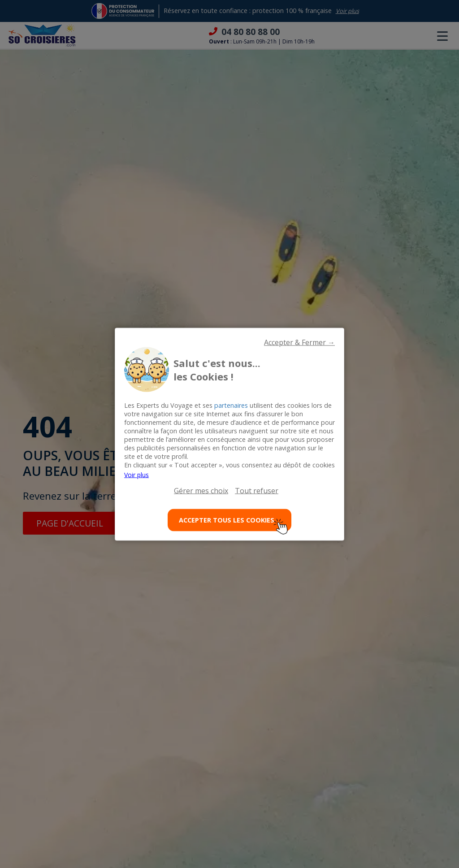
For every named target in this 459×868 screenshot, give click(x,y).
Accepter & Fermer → (299, 342)
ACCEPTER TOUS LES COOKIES (234, 524)
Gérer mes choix (201, 490)
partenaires (231, 405)
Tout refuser (257, 490)
